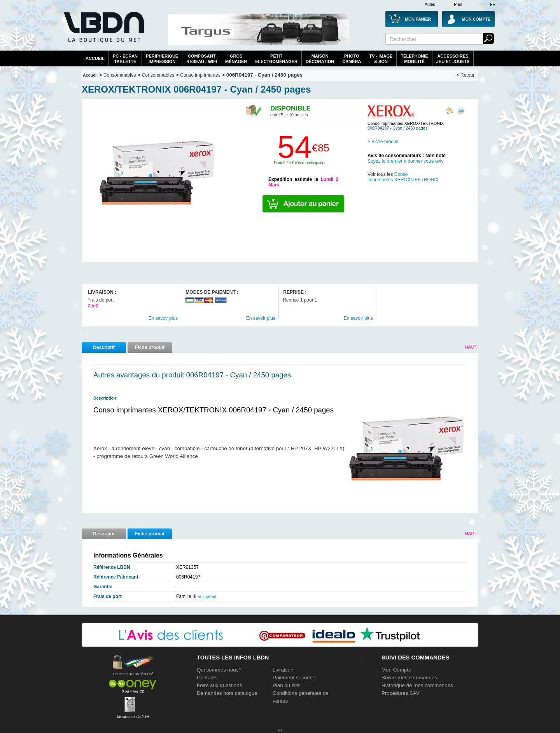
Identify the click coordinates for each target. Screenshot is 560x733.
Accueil (95, 58)
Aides (430, 4)
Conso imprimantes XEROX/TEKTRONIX (403, 177)
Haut (471, 347)
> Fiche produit (383, 142)
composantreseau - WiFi (202, 59)
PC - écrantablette (125, 59)
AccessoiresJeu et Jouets (453, 59)
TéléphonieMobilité (414, 59)
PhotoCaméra (352, 59)
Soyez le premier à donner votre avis (405, 161)
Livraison (283, 670)
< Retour (465, 75)
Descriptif (104, 347)
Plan (458, 4)
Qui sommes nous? (219, 670)
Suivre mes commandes (409, 678)
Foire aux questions (219, 685)
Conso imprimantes (200, 75)
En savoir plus (163, 318)
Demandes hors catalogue (227, 693)
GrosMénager (236, 59)
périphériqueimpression (162, 59)
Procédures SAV (401, 693)
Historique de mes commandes (417, 685)
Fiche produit (150, 347)
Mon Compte (396, 670)
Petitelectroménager (276, 59)
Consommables (158, 75)
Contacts (207, 678)
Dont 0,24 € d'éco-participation (300, 163)
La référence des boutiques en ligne (103, 32)
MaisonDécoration (320, 59)
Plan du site (286, 685)
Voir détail (207, 596)
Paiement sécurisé (294, 678)
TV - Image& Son (381, 59)
